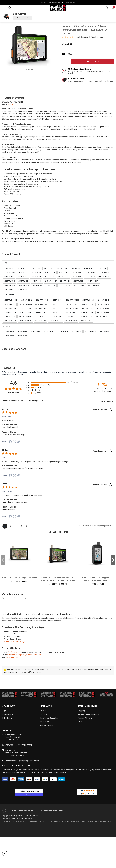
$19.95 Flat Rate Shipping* (14, 642)
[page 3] (16, 526)
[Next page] (32, 526)
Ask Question (83, 37)
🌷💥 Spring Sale (58, 2)
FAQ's (80, 722)
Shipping (81, 711)
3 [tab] (30, 69)
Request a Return (85, 718)
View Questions (97, 37)
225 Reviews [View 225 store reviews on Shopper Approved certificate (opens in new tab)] (16, 393)
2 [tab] (28, 69)
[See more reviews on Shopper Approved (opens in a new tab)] (19, 442)
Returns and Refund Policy (88, 714)
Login (4, 711)
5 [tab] (33, 69)
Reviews (43, 711)
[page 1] (5, 526)
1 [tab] (27, 69)
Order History (7, 718)
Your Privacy (45, 722)
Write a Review (107, 401)
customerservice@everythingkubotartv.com (24, 655)
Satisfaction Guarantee (49, 718)
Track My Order (8, 714)
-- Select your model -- (22, 18)
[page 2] (11, 526)
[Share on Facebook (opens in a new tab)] (10, 442)
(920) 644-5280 (12, 657)
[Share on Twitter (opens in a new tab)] (15, 442)
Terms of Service (47, 725)
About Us (43, 714)
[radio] (58, 382)
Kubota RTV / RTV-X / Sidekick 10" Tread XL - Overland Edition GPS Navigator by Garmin (58, 579)
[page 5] (27, 526)
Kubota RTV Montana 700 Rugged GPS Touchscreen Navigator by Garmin (97, 579)
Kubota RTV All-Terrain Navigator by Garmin (19, 578)
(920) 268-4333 (14, 652)
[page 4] (21, 526)
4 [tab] (31, 69)
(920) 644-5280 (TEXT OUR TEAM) (19, 745)
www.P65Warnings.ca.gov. (32, 672)
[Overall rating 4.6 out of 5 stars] (13, 389)
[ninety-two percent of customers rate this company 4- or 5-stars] (103, 387)
